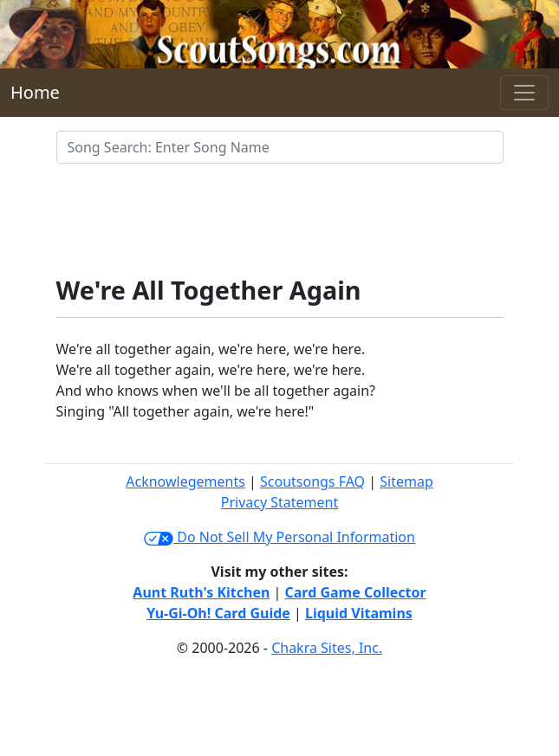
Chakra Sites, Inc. (327, 648)
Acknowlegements (185, 481)
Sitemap (406, 481)
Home (35, 92)
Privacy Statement (280, 502)
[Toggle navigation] (524, 93)
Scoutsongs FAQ (312, 481)
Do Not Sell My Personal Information (279, 537)
